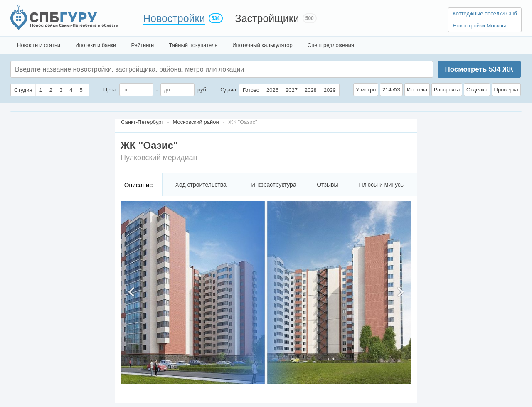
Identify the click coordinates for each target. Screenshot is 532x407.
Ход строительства (201, 185)
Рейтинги (142, 45)
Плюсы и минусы (382, 185)
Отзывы (327, 185)
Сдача (228, 90)
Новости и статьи (39, 45)
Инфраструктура (273, 185)
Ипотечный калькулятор (262, 45)
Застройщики (267, 18)
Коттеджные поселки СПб (485, 14)
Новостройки (174, 18)
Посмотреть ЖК (479, 69)
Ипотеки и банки (96, 45)
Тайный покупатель (193, 45)
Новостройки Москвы (479, 26)
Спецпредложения (331, 45)
